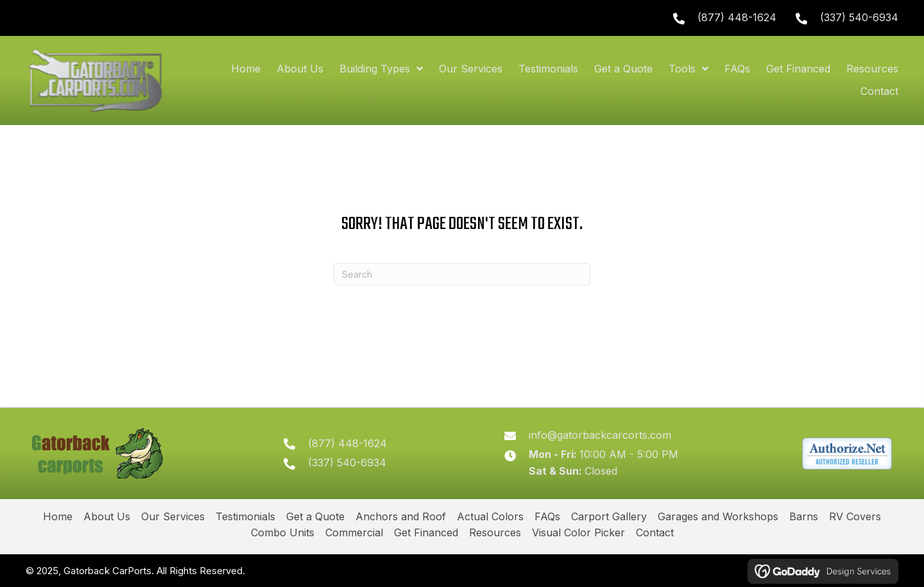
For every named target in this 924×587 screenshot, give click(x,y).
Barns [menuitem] (804, 516)
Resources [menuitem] (495, 532)
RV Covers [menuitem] (855, 516)
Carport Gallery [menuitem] (609, 516)
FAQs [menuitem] (547, 516)
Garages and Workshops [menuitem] (718, 516)
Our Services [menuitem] (173, 516)
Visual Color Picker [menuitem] (578, 532)
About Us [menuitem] (107, 516)
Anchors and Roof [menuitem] (401, 516)
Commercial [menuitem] (354, 532)
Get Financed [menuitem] (426, 532)
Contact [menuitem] (655, 532)
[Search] (462, 274)
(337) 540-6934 (859, 17)
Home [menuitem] (58, 516)
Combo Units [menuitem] (283, 532)
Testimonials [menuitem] (245, 516)
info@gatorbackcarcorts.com (600, 435)
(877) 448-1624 (737, 17)
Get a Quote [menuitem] (315, 516)
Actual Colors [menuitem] (490, 516)
